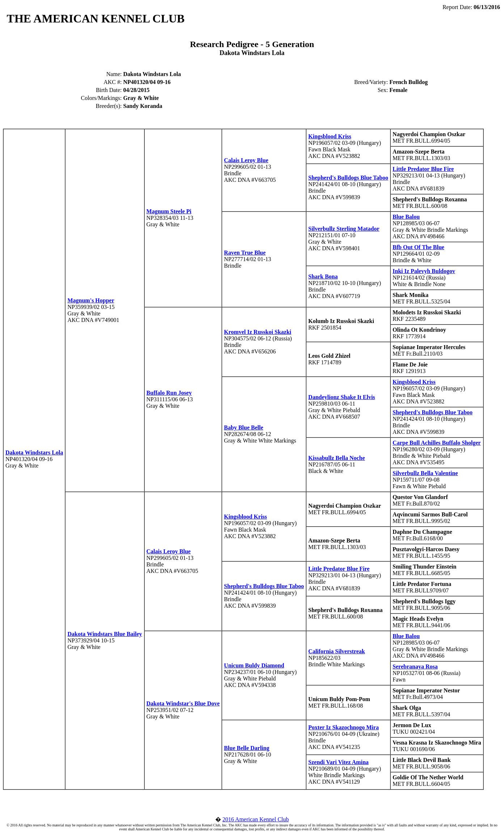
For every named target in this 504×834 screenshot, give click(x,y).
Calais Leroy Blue (246, 160)
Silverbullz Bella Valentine (425, 473)
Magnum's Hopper (91, 300)
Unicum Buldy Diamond (254, 665)
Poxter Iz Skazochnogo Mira (344, 727)
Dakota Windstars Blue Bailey (105, 634)
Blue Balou (406, 217)
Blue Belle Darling (247, 748)
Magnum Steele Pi (169, 211)
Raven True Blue (245, 253)
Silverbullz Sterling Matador (344, 229)
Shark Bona (323, 276)
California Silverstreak (337, 651)
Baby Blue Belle (243, 428)
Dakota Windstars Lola (34, 452)
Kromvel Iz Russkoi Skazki (258, 332)
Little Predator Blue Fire (423, 169)
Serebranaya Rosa (415, 667)
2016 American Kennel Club (256, 819)
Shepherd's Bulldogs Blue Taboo (348, 178)
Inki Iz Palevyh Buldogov (424, 271)
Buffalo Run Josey (169, 393)
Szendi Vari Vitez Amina (338, 762)
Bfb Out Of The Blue (418, 247)
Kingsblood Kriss (330, 136)
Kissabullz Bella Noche (336, 458)
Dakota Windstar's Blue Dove (183, 703)
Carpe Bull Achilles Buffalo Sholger (437, 443)
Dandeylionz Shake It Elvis (342, 397)
